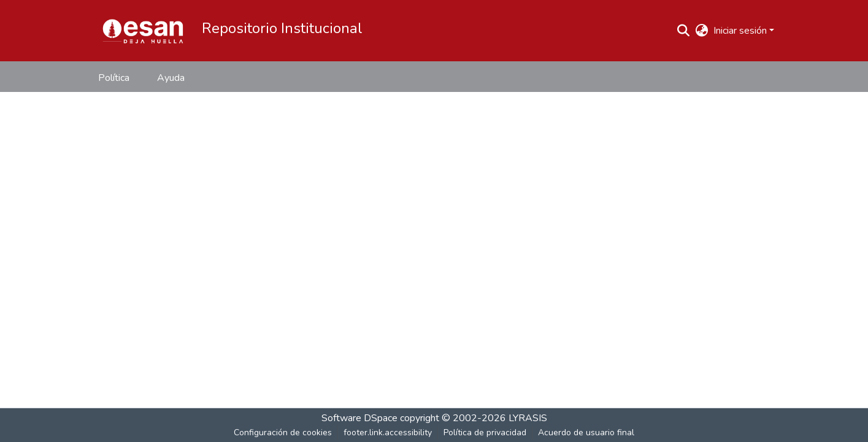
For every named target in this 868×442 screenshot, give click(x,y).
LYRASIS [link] (528, 418)
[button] (143, 31)
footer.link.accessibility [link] (388, 432)
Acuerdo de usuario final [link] (586, 432)
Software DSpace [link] (359, 418)
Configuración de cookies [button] (283, 432)
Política (114, 78)
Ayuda (171, 78)
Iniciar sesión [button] (741, 31)
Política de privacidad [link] (485, 432)
